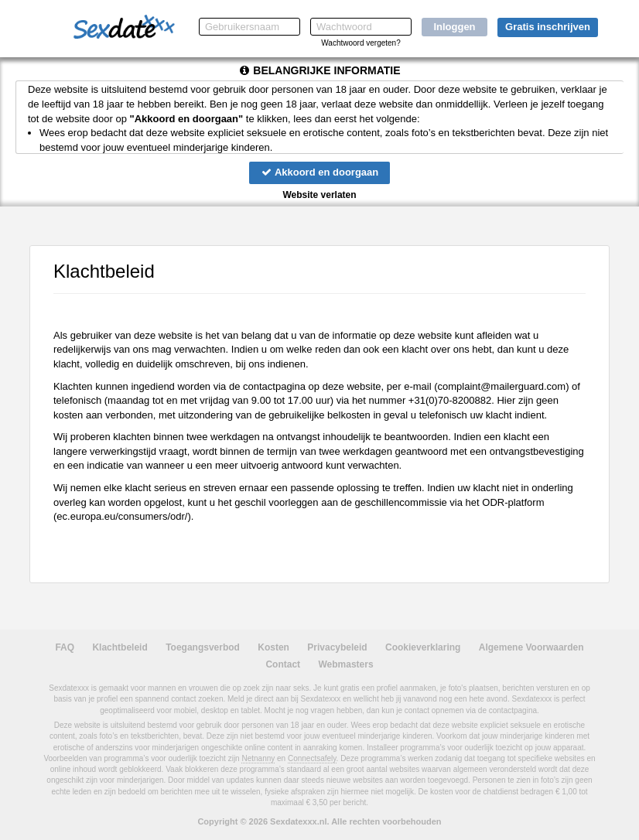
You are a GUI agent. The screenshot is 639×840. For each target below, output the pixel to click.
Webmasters (345, 664)
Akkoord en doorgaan (319, 172)
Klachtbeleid (120, 647)
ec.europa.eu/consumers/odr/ (122, 516)
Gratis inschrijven (548, 27)
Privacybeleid (337, 647)
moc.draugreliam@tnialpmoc (502, 386)
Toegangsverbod (203, 647)
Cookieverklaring (423, 647)
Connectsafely (312, 758)
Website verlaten (319, 195)
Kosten (273, 647)
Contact (283, 664)
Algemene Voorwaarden (531, 647)
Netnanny (258, 758)
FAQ (65, 647)
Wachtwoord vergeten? (361, 43)
